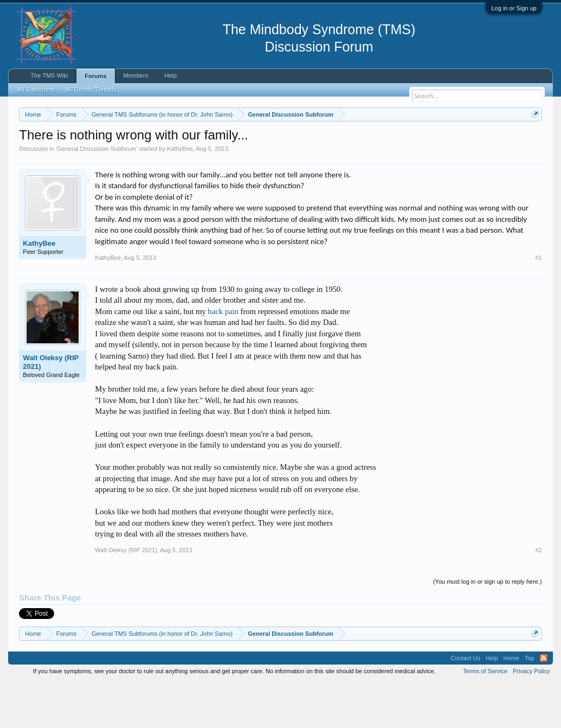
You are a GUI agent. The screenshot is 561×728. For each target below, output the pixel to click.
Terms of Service (485, 716)
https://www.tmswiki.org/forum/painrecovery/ (118, 152)
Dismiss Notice (533, 140)
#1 (538, 302)
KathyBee (180, 193)
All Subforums (36, 90)
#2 (538, 595)
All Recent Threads (91, 90)
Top (530, 703)
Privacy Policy (531, 716)
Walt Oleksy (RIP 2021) (51, 407)
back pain (223, 356)
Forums (95, 76)
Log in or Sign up (514, 8)
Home (511, 703)
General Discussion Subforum (96, 193)
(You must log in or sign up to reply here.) (488, 626)
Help (170, 75)
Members (136, 75)
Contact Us (466, 703)
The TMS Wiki (49, 75)
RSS (544, 703)
